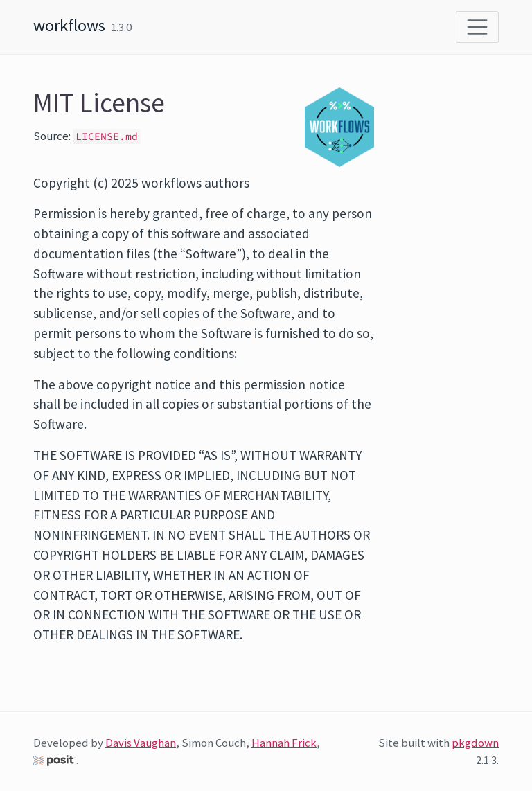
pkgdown (475, 743)
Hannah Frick (284, 743)
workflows (69, 25)
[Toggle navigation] (477, 27)
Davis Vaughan (141, 743)
